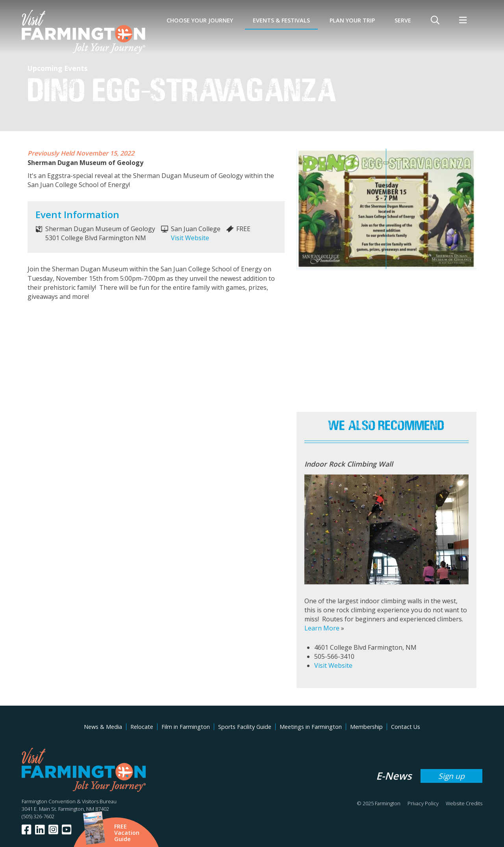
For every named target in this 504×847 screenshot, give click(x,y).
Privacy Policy (423, 803)
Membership (366, 727)
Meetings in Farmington (311, 727)
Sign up (451, 776)
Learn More (322, 628)
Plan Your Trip (352, 20)
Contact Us (406, 727)
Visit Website (190, 238)
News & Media (103, 727)
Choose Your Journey (200, 20)
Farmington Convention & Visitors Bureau (69, 801)
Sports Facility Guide (245, 727)
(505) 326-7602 (38, 816)
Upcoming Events (57, 68)
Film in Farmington (186, 727)
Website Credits (464, 803)
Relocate (142, 727)
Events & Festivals (281, 20)
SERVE (403, 20)
